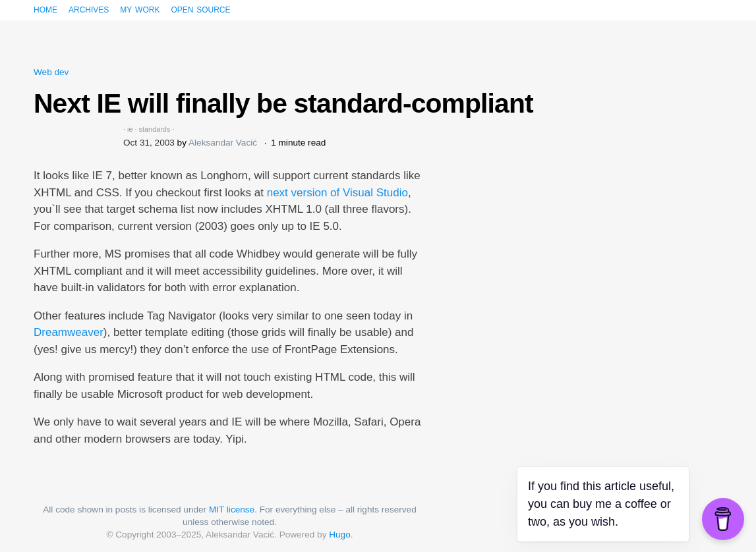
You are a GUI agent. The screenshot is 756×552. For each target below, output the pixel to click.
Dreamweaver (69, 332)
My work (140, 9)
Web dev (51, 72)
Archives (89, 9)
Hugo (340, 535)
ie (130, 129)
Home (45, 9)
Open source (200, 9)
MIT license (232, 510)
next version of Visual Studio (337, 193)
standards (155, 129)
